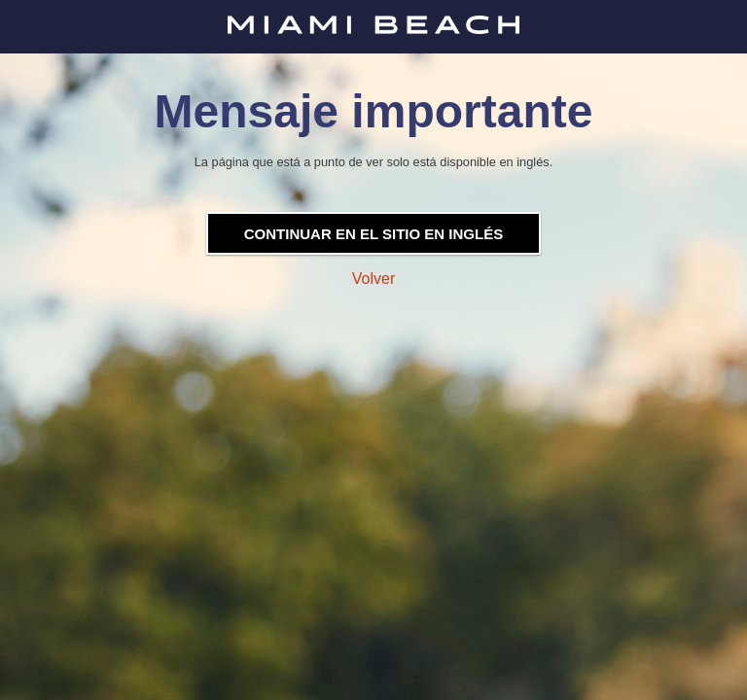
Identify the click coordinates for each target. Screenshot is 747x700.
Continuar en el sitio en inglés (373, 234)
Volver (373, 279)
